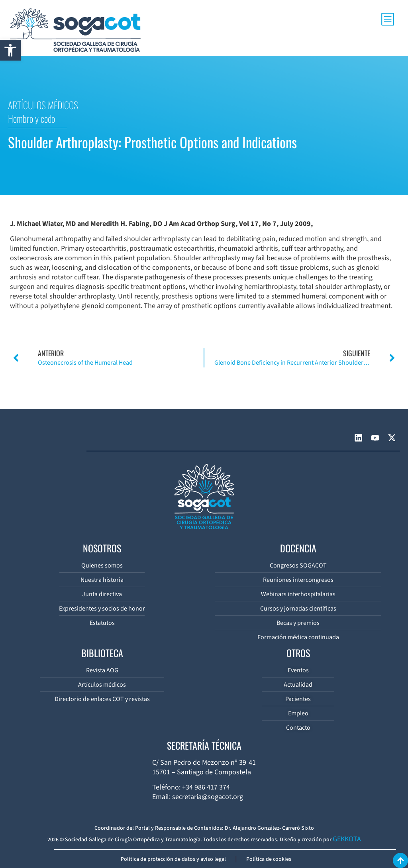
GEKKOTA (347, 839)
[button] (10, 50)
